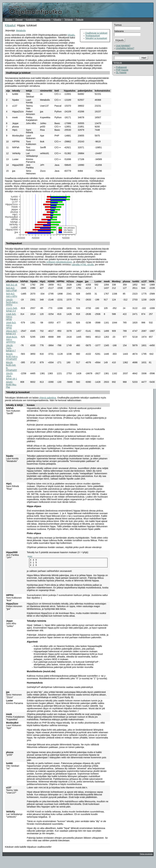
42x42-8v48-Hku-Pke (11, 385)
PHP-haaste (122, 70)
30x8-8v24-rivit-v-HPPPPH (12, 339)
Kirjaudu (120, 40)
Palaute (79, 20)
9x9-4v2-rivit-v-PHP (12, 289)
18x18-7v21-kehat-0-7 (11, 348)
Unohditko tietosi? (125, 48)
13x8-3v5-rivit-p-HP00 (11, 317)
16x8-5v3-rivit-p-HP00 (11, 325)
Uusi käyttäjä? (123, 46)
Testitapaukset (93, 36)
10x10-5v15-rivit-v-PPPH (12, 302)
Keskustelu (45, 20)
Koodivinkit (31, 20)
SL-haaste (121, 72)
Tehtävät (69, 20)
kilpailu (71, 35)
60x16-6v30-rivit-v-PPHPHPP (12, 357)
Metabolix (21, 31)
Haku (116, 53)
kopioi (30, 556)
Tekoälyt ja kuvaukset (96, 38)
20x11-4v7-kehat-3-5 (12, 332)
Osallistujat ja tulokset (96, 33)
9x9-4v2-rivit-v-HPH (12, 295)
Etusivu (9, 20)
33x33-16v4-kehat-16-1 (12, 376)
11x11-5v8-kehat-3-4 (12, 309)
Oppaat (19, 20)
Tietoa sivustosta (146, 855)
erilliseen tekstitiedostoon (59, 262)
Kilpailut (57, 20)
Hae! (144, 58)
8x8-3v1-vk (12, 285)
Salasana (119, 31)
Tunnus (118, 25)
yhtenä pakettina (48, 398)
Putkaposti (121, 67)
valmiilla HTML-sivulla (83, 265)
